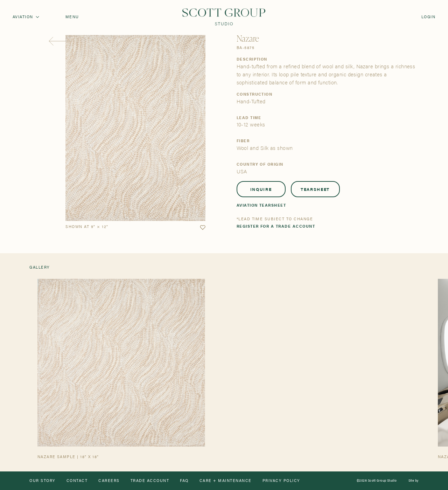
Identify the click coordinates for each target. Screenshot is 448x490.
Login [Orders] (428, 17)
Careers (109, 481)
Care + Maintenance (226, 481)
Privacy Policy (281, 481)
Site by (414, 481)
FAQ (184, 481)
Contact (77, 481)
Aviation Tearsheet (261, 205)
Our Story (42, 481)
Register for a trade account (276, 226)
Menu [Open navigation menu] (72, 17)
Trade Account (150, 481)
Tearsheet (315, 189)
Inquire (261, 189)
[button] (203, 228)
